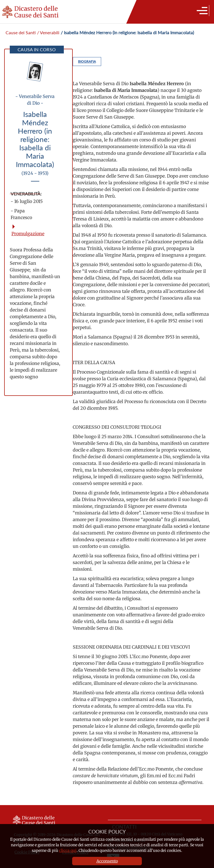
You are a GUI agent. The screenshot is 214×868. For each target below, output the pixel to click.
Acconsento (107, 861)
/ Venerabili (48, 32)
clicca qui (68, 850)
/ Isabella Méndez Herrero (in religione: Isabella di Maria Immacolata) (127, 32)
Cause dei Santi (21, 32)
